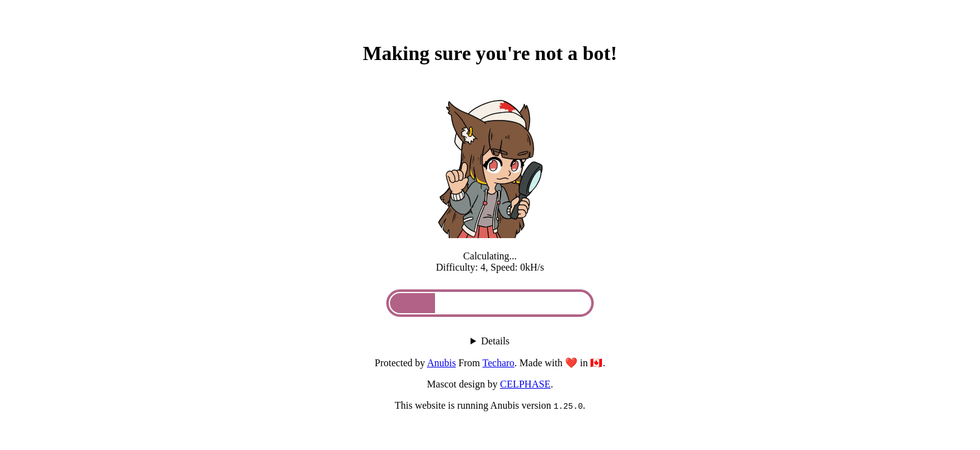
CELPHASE (525, 384)
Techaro (498, 363)
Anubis (441, 363)
